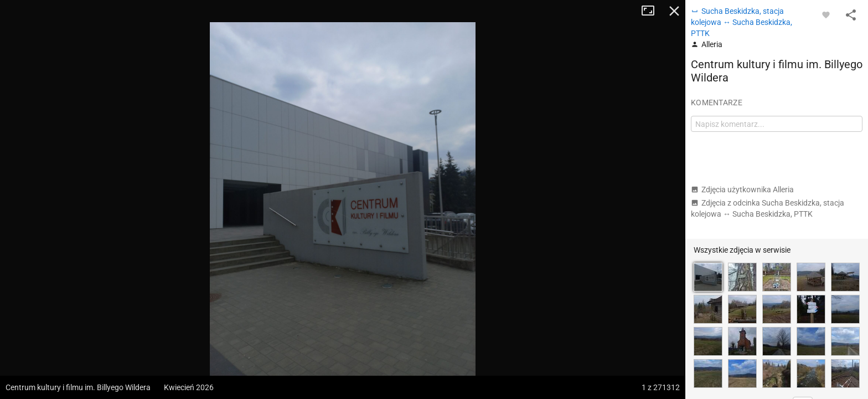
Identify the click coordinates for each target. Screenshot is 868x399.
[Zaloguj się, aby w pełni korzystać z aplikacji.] (826, 14)
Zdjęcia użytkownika (742, 190)
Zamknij (674, 11)
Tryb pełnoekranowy (652, 11)
